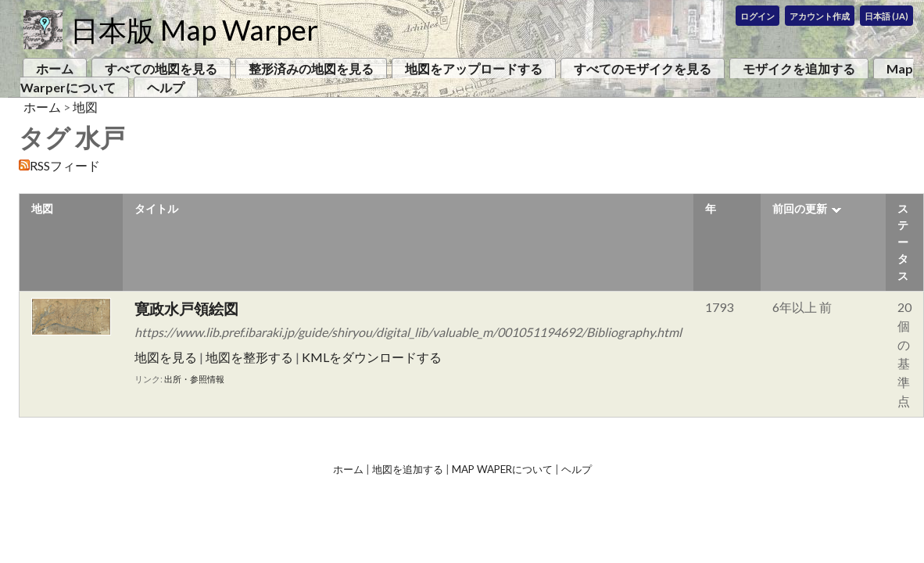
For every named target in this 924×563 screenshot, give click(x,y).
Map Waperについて (502, 469)
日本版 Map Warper (194, 30)
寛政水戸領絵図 (186, 308)
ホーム (55, 68)
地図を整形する (249, 357)
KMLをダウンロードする (372, 357)
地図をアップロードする (474, 68)
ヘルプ (166, 87)
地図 (85, 107)
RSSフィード (65, 165)
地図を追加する (408, 469)
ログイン (757, 16)
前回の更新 (800, 208)
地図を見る (166, 357)
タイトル (156, 208)
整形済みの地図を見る (311, 68)
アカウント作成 (820, 16)
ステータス (903, 242)
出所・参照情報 (194, 379)
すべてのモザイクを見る (643, 68)
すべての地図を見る (161, 68)
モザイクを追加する (799, 68)
